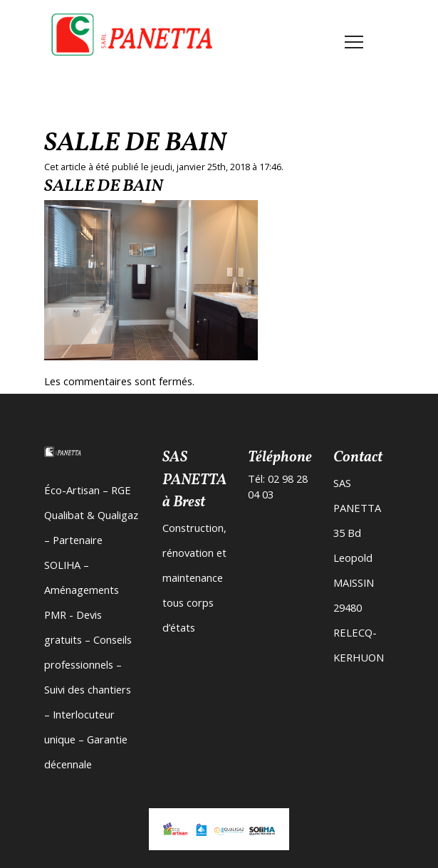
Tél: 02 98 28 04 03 (278, 486)
